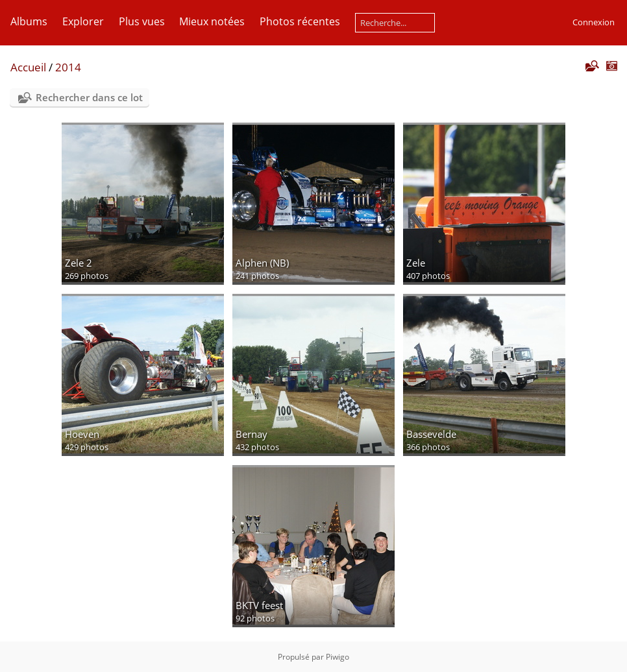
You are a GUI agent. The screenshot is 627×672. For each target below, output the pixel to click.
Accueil (28, 67)
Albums (29, 21)
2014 (68, 67)
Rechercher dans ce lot (89, 97)
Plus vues (142, 21)
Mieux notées (212, 21)
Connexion (594, 22)
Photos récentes (300, 21)
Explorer (83, 21)
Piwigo (338, 657)
